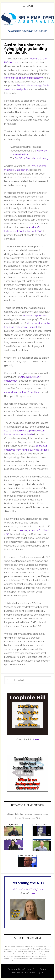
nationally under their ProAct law (22, 392)
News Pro (32, 969)
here (33, 893)
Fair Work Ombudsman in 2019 (32, 158)
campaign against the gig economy (23, 78)
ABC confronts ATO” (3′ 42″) (27, 890)
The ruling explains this (35, 316)
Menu (30, 6)
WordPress (30, 972)
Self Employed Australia (28, 20)
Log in (40, 972)
